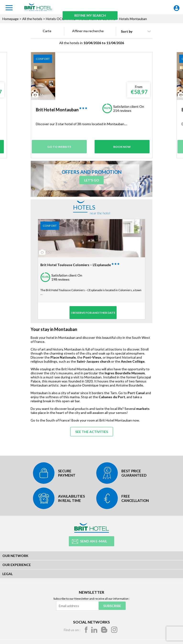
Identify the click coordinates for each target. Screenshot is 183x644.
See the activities (92, 432)
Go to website (60, 146)
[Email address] (77, 605)
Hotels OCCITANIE (61, 19)
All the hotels (32, 19)
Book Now (122, 146)
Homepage (11, 19)
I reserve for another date (92, 312)
